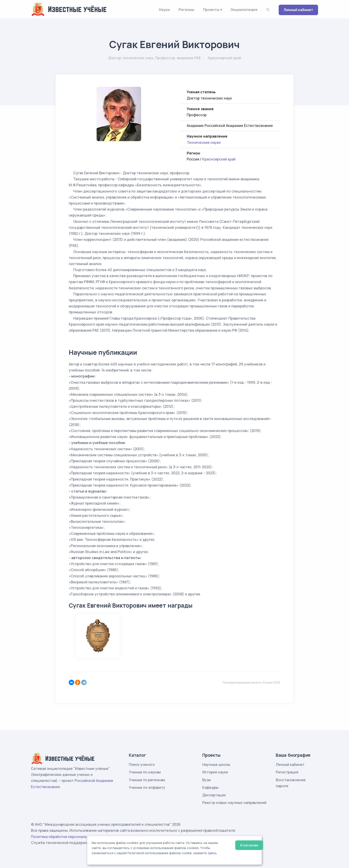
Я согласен (249, 845)
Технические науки (204, 142)
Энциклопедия (244, 10)
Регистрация (287, 772)
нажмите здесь (205, 853)
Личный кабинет (298, 10)
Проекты (211, 10)
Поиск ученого (142, 765)
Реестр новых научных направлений (234, 803)
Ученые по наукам (145, 772)
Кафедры (210, 787)
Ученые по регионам (147, 780)
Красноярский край (219, 159)
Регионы (186, 10)
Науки (164, 10)
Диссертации (214, 795)
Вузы (207, 780)
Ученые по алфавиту (147, 787)
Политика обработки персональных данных (69, 837)
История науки (215, 772)
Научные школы (216, 765)
